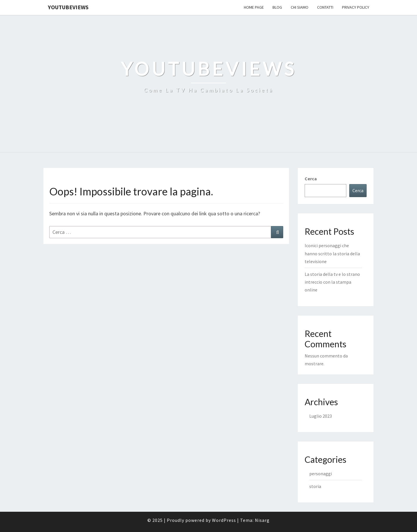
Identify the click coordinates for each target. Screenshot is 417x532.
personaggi (321, 474)
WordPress (224, 520)
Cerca (311, 179)
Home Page (254, 7)
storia (315, 486)
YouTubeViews (68, 7)
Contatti (325, 7)
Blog (277, 7)
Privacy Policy (356, 7)
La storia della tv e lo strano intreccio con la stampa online (332, 282)
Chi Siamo (300, 7)
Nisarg (262, 520)
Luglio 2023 (321, 416)
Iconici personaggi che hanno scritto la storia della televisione (332, 253)
